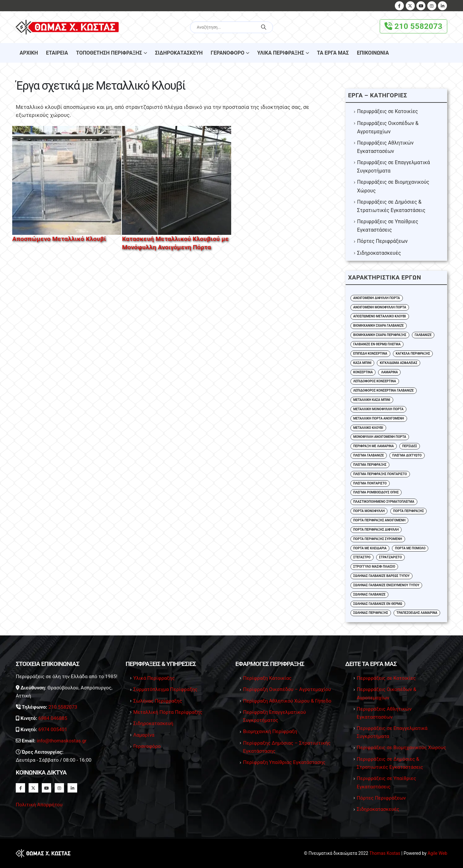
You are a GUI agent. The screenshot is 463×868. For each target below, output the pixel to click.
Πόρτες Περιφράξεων (382, 241)
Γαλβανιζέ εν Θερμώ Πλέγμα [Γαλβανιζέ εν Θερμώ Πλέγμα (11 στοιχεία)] (377, 344)
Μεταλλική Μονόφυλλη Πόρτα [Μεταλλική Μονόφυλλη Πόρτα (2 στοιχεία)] (378, 409)
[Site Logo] (67, 27)
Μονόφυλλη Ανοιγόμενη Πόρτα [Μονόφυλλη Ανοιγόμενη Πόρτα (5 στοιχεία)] (380, 437)
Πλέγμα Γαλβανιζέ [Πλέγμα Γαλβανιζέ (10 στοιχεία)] (369, 455)
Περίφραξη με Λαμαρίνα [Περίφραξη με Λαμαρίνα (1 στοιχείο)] (374, 446)
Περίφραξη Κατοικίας (267, 678)
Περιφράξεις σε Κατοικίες (388, 111)
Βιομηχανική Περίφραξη (270, 731)
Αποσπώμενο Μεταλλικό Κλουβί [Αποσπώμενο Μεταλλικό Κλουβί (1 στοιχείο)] (380, 316)
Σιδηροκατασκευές (379, 253)
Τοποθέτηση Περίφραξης (109, 53)
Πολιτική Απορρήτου (39, 805)
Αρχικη (29, 53)
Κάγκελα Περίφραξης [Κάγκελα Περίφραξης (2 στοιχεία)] (413, 354)
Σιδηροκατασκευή (179, 53)
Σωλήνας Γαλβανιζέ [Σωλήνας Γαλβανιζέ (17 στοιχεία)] (369, 594)
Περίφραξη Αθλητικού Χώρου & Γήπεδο (287, 701)
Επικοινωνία (373, 53)
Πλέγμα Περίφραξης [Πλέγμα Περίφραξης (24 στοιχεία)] (370, 465)
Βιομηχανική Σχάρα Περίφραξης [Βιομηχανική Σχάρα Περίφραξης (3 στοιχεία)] (380, 335)
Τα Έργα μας (333, 53)
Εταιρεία (57, 53)
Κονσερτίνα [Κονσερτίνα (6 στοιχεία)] (363, 372)
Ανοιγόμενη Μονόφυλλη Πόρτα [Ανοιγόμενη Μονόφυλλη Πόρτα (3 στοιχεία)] (380, 307)
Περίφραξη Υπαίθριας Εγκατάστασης (284, 762)
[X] (410, 6)
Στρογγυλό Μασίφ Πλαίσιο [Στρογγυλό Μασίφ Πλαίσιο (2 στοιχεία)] (374, 567)
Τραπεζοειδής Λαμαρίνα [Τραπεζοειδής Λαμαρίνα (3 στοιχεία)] (417, 613)
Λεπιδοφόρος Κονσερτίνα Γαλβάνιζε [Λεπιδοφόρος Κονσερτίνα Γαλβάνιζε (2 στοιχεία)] (384, 390)
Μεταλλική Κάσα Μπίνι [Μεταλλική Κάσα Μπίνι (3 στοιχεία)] (372, 400)
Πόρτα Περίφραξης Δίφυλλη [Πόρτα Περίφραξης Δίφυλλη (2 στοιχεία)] (376, 530)
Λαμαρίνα (144, 735)
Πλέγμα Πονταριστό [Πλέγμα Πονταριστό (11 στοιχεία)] (370, 483)
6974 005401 (53, 730)
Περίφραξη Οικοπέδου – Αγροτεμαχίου (287, 689)
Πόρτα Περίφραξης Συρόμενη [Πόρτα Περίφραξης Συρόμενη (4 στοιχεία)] (378, 539)
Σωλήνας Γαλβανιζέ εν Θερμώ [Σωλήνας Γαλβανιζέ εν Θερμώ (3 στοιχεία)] (378, 604)
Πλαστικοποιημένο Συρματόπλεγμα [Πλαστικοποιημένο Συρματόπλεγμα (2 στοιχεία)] (384, 502)
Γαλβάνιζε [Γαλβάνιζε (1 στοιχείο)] (423, 335)
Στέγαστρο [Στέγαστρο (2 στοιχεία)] (362, 557)
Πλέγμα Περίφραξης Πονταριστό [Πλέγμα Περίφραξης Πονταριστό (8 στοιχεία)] (380, 474)
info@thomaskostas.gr (62, 741)
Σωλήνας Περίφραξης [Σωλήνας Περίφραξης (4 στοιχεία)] (371, 613)
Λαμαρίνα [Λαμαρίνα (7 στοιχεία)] (389, 372)
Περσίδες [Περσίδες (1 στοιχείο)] (410, 446)
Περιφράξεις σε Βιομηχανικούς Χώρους (402, 748)
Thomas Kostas (385, 853)
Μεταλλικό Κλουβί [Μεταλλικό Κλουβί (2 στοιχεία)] (368, 428)
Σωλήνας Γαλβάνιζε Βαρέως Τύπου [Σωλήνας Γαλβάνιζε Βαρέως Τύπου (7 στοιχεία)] (381, 576)
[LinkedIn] (442, 6)
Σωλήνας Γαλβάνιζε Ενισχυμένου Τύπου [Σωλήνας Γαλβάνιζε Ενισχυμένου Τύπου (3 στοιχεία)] (386, 585)
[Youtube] (421, 6)
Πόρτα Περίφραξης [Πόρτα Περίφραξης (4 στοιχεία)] (409, 511)
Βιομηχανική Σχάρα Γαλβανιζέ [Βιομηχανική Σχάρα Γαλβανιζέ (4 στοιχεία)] (379, 326)
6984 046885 (53, 718)
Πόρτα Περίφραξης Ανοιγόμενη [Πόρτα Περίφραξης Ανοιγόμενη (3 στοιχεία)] (380, 520)
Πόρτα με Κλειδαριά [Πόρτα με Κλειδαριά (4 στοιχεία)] (370, 548)
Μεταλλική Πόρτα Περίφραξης (168, 712)
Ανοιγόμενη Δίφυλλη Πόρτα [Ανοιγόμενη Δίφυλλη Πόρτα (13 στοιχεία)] (377, 298)
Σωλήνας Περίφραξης (158, 701)
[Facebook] (399, 6)
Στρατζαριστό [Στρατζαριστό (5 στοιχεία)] (390, 557)
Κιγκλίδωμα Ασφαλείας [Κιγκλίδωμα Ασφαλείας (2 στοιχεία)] (399, 363)
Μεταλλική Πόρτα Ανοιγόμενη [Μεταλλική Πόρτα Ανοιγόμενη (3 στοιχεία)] (379, 418)
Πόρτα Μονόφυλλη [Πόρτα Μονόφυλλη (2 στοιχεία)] (369, 511)
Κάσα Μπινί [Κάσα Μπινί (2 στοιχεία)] (363, 363)
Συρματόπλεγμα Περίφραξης (166, 689)
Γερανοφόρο (227, 53)
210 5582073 (413, 26)
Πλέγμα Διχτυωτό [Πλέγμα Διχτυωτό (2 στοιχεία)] (407, 455)
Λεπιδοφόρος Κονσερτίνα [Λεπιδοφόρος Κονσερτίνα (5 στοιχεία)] (375, 381)
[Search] (264, 27)
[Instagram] (432, 6)
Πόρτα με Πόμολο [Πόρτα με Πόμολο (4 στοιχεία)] (410, 548)
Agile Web (437, 853)
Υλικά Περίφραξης (281, 53)
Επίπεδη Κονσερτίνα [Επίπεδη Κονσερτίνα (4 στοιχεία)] (370, 354)
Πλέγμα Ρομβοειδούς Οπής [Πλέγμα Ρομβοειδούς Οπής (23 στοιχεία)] (376, 492)
